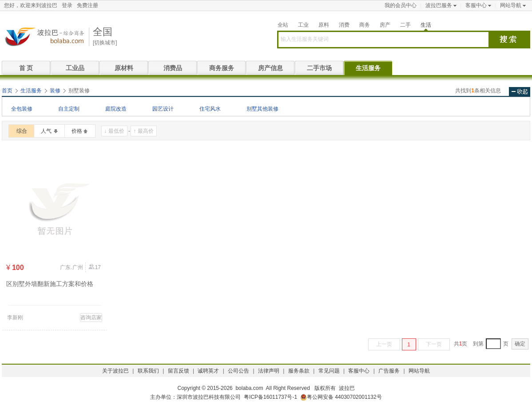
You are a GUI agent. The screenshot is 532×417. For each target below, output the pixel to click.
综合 (22, 131)
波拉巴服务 (439, 5)
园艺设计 (163, 109)
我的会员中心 (401, 5)
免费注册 (87, 5)
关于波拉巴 (115, 371)
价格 (77, 131)
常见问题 (329, 371)
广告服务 (389, 371)
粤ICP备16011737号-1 (270, 397)
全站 (283, 25)
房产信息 (270, 68)
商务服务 (222, 68)
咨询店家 (91, 318)
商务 (365, 25)
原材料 (124, 68)
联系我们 (148, 371)
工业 (303, 25)
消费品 (173, 68)
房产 (385, 25)
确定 (520, 344)
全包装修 (22, 109)
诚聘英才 (208, 371)
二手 (405, 25)
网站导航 (511, 5)
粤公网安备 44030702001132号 (341, 397)
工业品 (75, 68)
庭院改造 (116, 109)
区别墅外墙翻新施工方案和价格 (50, 284)
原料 (324, 25)
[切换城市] (105, 43)
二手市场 (319, 68)
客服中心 (476, 5)
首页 (7, 91)
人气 (46, 131)
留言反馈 (179, 371)
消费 (344, 25)
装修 (55, 91)
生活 (426, 25)
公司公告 (238, 371)
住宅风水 (210, 109)
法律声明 (269, 371)
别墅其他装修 (262, 109)
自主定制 (69, 109)
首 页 (26, 68)
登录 (67, 5)
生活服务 (368, 68)
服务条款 (299, 371)
